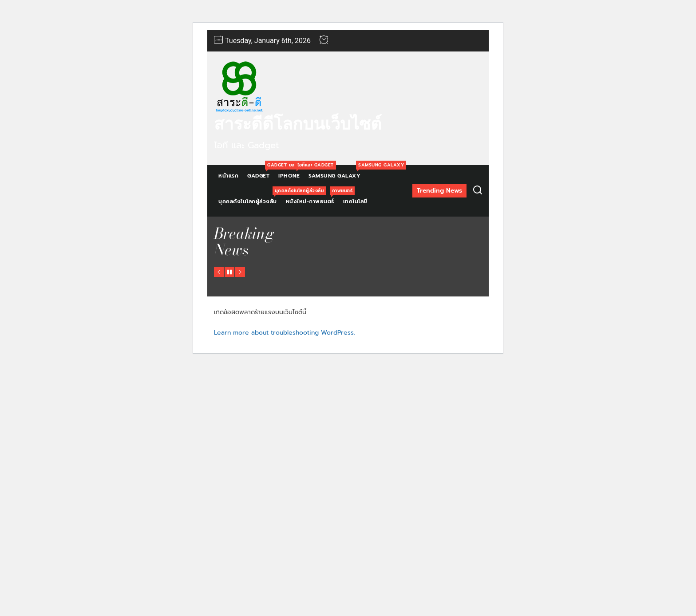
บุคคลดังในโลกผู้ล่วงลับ (250, 198)
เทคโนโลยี (355, 201)
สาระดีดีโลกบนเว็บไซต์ (298, 124)
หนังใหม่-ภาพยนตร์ (312, 198)
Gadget (261, 172)
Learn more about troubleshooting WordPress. (285, 333)
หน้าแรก (228, 176)
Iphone (291, 172)
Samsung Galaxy (337, 172)
